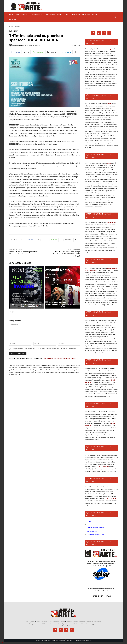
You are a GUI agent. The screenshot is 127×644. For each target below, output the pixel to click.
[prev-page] (10, 312)
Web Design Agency (81, 640)
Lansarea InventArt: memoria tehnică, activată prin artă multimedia (27, 305)
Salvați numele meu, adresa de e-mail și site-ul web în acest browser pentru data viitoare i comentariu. (44, 349)
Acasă (11, 26)
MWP (90, 640)
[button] (115, 17)
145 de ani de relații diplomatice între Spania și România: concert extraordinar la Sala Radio (62, 304)
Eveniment (17, 26)
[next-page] (14, 312)
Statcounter (4, 643)
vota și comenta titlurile (106, 339)
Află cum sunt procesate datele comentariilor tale (60, 358)
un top (109, 49)
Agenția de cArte (20, 45)
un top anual (111, 223)
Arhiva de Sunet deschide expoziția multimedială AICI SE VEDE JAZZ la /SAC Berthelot (65, 254)
